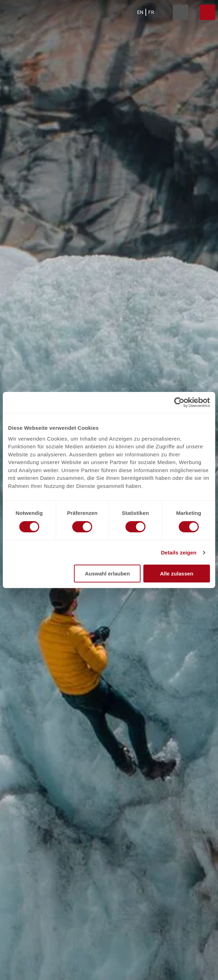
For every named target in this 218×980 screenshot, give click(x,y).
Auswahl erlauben (107, 574)
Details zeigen (179, 553)
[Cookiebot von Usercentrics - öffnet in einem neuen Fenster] (179, 402)
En (140, 12)
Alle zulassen (176, 574)
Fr (151, 12)
